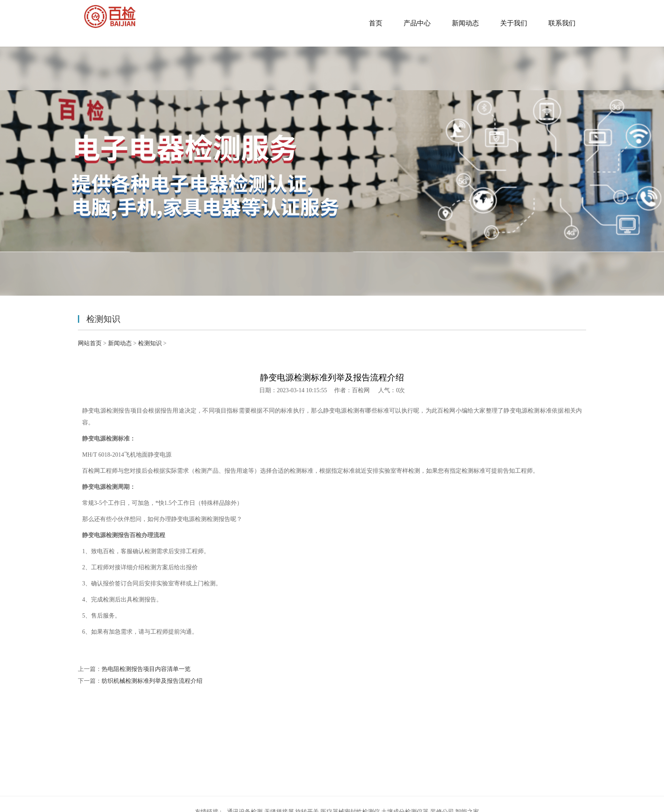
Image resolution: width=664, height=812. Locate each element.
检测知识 (150, 343)
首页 (376, 23)
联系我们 (562, 23)
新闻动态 (465, 23)
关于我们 (514, 23)
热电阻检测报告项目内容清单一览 (146, 669)
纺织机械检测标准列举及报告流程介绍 (152, 681)
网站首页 (90, 343)
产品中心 (417, 23)
